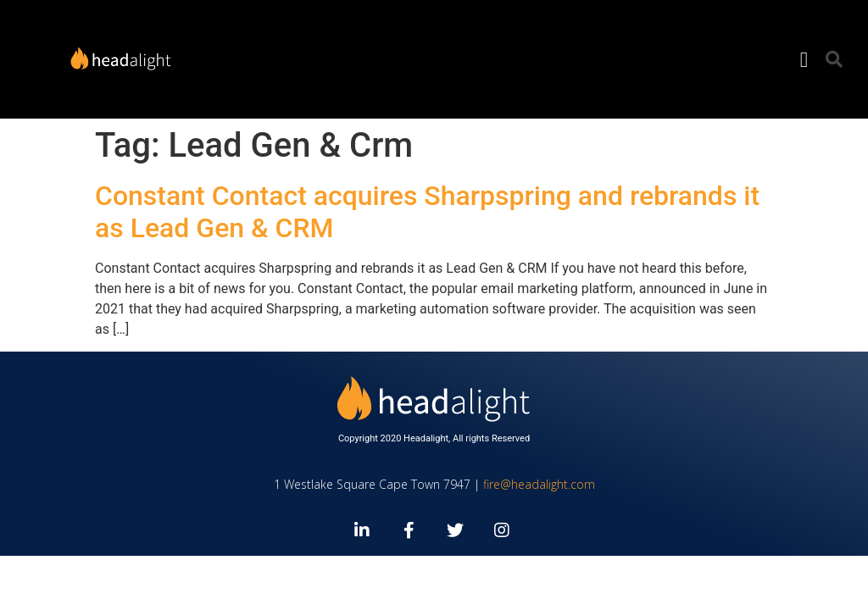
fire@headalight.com (539, 484)
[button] (804, 59)
